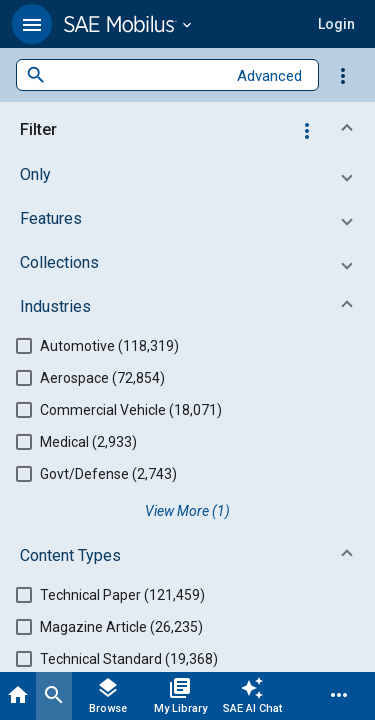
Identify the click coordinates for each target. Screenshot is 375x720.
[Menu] (339, 696)
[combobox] (136, 75)
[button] (32, 24)
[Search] (54, 696)
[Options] (343, 75)
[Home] (18, 696)
